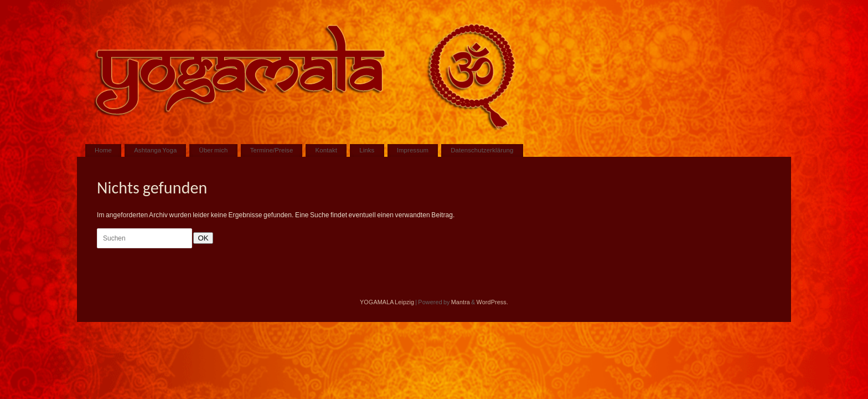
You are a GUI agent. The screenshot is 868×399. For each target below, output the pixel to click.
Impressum (413, 150)
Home (103, 150)
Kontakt (326, 150)
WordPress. (492, 302)
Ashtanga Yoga (155, 150)
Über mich (214, 150)
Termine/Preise (272, 150)
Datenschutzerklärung (482, 150)
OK (201, 238)
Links (367, 150)
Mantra (461, 302)
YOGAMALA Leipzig (387, 302)
